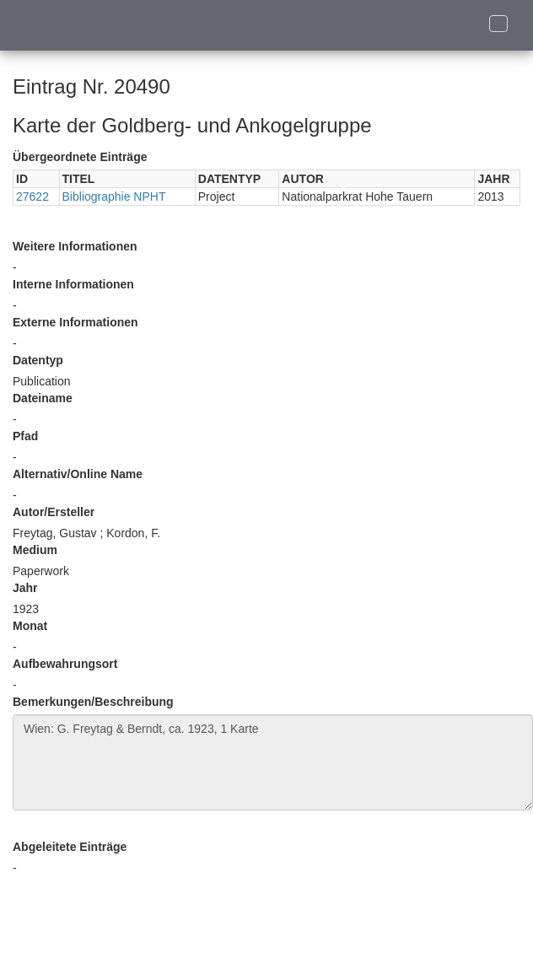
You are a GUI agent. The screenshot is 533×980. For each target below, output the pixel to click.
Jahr (25, 588)
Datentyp (38, 360)
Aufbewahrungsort (65, 664)
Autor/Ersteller (54, 512)
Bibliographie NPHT (114, 197)
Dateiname (43, 398)
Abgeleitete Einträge (70, 847)
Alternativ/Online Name (78, 474)
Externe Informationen (75, 322)
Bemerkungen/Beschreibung (93, 702)
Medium (35, 550)
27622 (32, 197)
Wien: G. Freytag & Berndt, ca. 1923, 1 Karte (273, 762)
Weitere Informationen (75, 246)
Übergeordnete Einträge (80, 157)
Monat (30, 626)
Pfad (25, 436)
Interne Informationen (73, 284)
